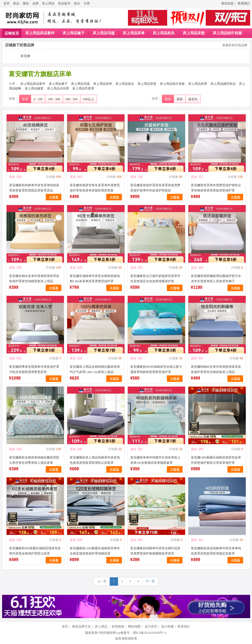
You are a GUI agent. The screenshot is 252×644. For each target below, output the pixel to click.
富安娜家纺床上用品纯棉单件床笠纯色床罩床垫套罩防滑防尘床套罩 (95, 460)
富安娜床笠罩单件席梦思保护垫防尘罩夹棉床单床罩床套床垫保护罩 (216, 188)
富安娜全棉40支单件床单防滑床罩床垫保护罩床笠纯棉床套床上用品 (34, 279)
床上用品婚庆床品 (223, 84)
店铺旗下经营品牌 (20, 45)
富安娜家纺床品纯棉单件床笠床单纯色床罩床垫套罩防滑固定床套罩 (216, 551)
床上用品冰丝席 (58, 88)
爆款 (26, 3)
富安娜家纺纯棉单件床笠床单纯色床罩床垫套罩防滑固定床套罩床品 (34, 188)
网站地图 (134, 626)
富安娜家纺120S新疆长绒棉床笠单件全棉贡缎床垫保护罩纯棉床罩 (95, 551)
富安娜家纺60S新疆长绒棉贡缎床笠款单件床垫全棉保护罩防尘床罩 (35, 551)
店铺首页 (12, 33)
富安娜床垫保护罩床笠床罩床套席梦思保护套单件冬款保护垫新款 (155, 188)
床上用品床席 (198, 84)
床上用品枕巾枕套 (227, 33)
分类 (87, 3)
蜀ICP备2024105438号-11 (150, 633)
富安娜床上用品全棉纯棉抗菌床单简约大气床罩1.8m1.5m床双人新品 (95, 369)
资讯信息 (227, 3)
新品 (16, 3)
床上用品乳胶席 (83, 88)
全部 (25, 99)
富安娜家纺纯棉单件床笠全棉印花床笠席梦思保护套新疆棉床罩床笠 (155, 551)
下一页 (150, 581)
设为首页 (151, 626)
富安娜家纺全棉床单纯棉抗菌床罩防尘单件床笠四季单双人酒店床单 (34, 460)
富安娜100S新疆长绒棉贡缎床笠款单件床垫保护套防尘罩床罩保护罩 (216, 460)
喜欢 (12, 177)
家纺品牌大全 (81, 626)
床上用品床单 (134, 33)
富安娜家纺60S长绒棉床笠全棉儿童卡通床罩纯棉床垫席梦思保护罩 (156, 369)
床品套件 (64, 3)
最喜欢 (193, 99)
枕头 (77, 3)
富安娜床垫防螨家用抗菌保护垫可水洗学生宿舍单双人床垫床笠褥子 (216, 279)
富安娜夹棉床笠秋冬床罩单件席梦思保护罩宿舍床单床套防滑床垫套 (95, 188)
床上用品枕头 (164, 33)
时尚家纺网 (108, 633)
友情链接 (118, 626)
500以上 (89, 99)
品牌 (36, 3)
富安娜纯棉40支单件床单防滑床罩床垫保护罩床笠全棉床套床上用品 (216, 369)
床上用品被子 (74, 33)
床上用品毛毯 (104, 33)
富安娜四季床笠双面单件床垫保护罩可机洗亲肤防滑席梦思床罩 (34, 369)
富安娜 (25, 56)
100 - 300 (54, 99)
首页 (7, 3)
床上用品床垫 (194, 33)
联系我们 (244, 3)
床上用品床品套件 (40, 33)
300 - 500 (72, 99)
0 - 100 (38, 99)
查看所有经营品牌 (235, 45)
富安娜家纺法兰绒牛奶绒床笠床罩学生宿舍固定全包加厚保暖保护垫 (155, 279)
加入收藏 (167, 626)
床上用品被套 (34, 88)
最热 (168, 99)
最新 (180, 99)
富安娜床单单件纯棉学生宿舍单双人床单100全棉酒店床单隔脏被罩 (155, 460)
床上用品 (48, 3)
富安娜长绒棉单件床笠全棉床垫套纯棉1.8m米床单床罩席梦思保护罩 (95, 279)
